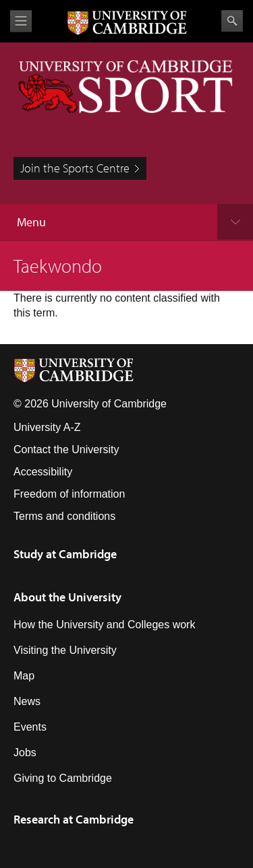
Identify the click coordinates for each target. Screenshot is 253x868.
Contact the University (66, 449)
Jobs (25, 753)
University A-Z (47, 427)
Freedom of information (69, 494)
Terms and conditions (64, 516)
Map (24, 676)
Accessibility (43, 472)
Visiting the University (65, 650)
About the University (67, 597)
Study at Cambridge (65, 554)
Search (232, 21)
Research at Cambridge (74, 819)
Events (30, 727)
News (27, 701)
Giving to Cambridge (63, 778)
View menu (21, 21)
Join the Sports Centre (75, 168)
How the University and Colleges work (104, 625)
